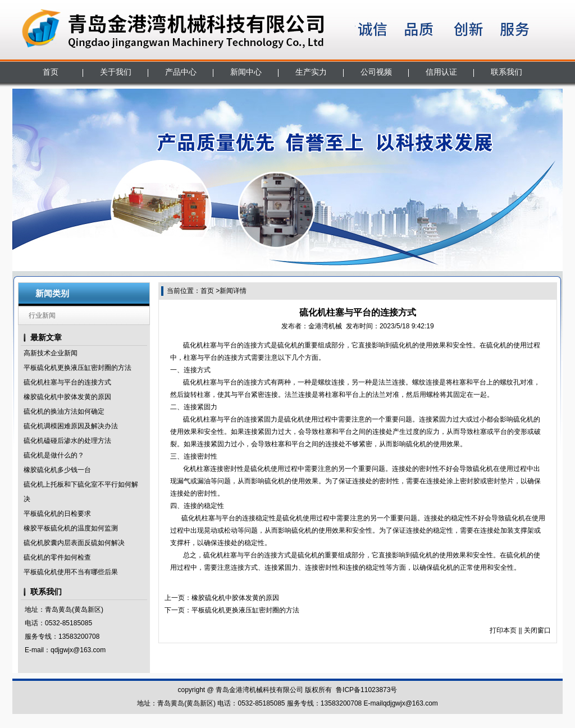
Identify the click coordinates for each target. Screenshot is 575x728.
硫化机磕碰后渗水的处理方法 (67, 441)
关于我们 (116, 72)
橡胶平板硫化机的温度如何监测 (71, 528)
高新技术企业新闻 (51, 353)
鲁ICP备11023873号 (366, 690)
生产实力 (311, 72)
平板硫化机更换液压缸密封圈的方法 (77, 368)
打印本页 (503, 630)
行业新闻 (42, 315)
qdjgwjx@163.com (78, 650)
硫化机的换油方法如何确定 (64, 411)
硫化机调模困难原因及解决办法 (71, 426)
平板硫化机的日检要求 (57, 514)
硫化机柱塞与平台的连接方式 (67, 382)
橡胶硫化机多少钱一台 (57, 470)
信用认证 (441, 72)
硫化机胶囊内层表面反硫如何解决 (74, 543)
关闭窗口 (537, 630)
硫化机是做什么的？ (54, 455)
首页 (51, 72)
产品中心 (181, 72)
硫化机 (193, 345)
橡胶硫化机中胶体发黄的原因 (67, 397)
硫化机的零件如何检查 (57, 557)
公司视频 (376, 72)
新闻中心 (246, 72)
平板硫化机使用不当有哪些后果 (71, 572)
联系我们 (506, 72)
